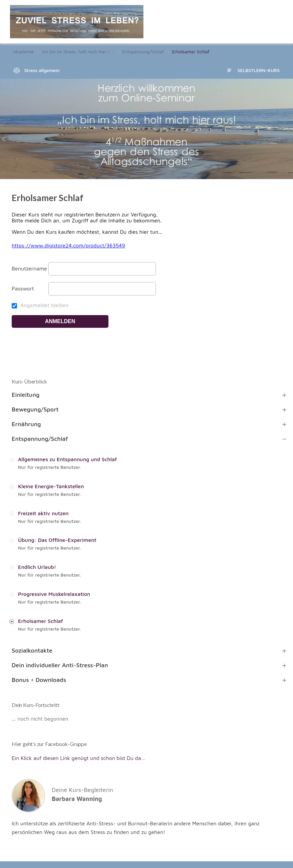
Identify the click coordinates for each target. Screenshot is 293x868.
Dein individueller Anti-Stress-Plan (60, 665)
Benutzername (29, 268)
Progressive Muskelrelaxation (54, 594)
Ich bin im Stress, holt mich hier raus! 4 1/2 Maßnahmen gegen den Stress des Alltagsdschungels (78, 52)
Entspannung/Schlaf (143, 52)
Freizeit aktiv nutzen (43, 513)
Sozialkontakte (32, 650)
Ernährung (26, 424)
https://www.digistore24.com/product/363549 (68, 245)
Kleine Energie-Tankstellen (51, 486)
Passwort (23, 288)
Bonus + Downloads (39, 680)
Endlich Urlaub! (37, 567)
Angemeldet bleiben (40, 305)
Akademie (24, 52)
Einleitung (26, 395)
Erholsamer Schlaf (41, 621)
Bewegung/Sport (35, 409)
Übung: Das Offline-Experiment (57, 540)
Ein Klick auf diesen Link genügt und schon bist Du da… (78, 758)
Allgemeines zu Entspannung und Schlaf (67, 459)
